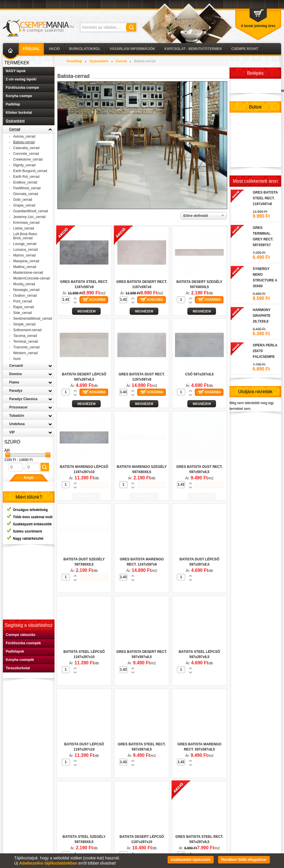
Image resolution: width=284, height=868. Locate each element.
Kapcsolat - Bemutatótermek (193, 49)
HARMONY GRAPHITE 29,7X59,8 (262, 316)
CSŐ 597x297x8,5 (199, 374)
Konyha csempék (20, 660)
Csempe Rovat (245, 49)
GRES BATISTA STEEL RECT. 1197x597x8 (265, 198)
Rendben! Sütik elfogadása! (244, 860)
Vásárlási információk (132, 49)
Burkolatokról (85, 49)
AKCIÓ (54, 49)
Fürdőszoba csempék (23, 643)
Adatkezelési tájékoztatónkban (48, 863)
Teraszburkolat (18, 668)
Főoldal (31, 49)
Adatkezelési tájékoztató (191, 860)
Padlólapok (15, 651)
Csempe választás (21, 635)
